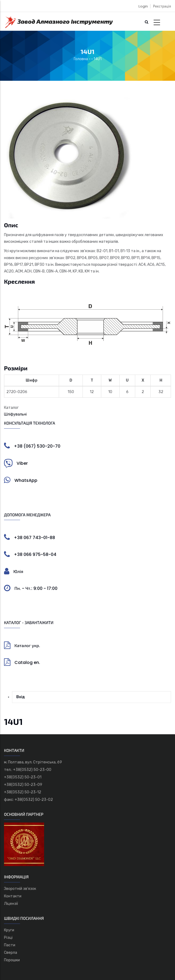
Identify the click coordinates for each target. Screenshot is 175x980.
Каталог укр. (27, 646)
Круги (9, 930)
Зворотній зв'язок (20, 889)
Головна (81, 59)
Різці (8, 938)
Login (143, 6)
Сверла (11, 953)
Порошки (12, 960)
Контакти (13, 896)
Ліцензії (11, 904)
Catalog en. (27, 662)
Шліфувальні (15, 414)
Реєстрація (162, 6)
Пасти (10, 945)
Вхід (21, 697)
